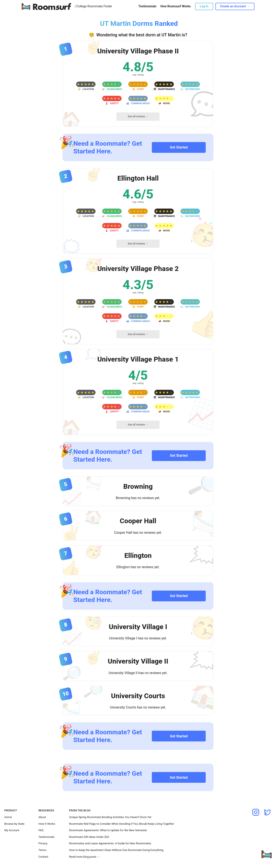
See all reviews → (138, 116)
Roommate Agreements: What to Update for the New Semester (108, 830)
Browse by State (14, 824)
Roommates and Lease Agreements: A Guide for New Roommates (110, 843)
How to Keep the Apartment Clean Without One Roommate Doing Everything (116, 850)
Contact (43, 857)
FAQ (41, 830)
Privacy (43, 843)
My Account (12, 830)
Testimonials (147, 6)
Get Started (179, 147)
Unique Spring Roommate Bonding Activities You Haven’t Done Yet (110, 817)
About (42, 817)
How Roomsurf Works (176, 6)
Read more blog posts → (84, 857)
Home (8, 817)
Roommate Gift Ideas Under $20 (89, 837)
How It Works (47, 824)
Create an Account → (235, 6)
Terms (42, 850)
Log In (204, 6)
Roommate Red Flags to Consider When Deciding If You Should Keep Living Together (122, 824)
